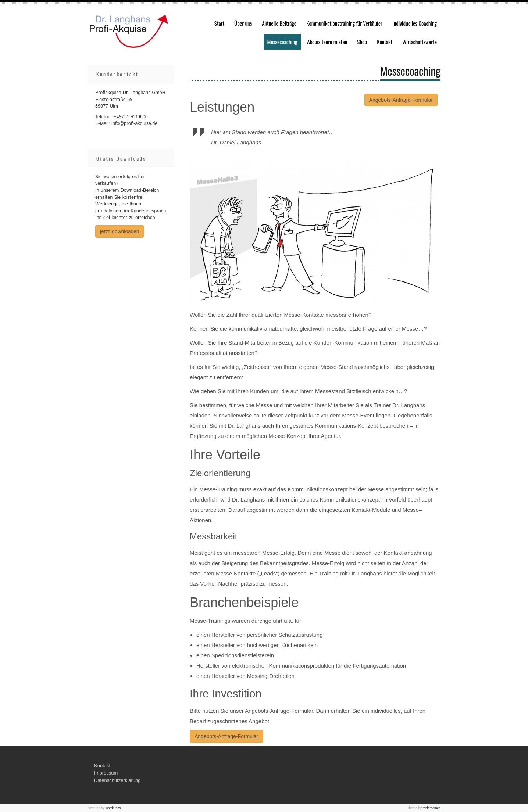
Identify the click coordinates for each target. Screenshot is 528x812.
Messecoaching (282, 42)
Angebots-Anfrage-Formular (401, 100)
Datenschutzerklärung (117, 780)
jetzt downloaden (119, 231)
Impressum (106, 773)
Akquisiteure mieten (327, 42)
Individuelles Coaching (415, 23)
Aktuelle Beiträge (279, 23)
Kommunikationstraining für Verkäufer (344, 23)
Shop (362, 42)
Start (219, 23)
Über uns (243, 23)
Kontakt (385, 42)
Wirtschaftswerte (420, 42)
